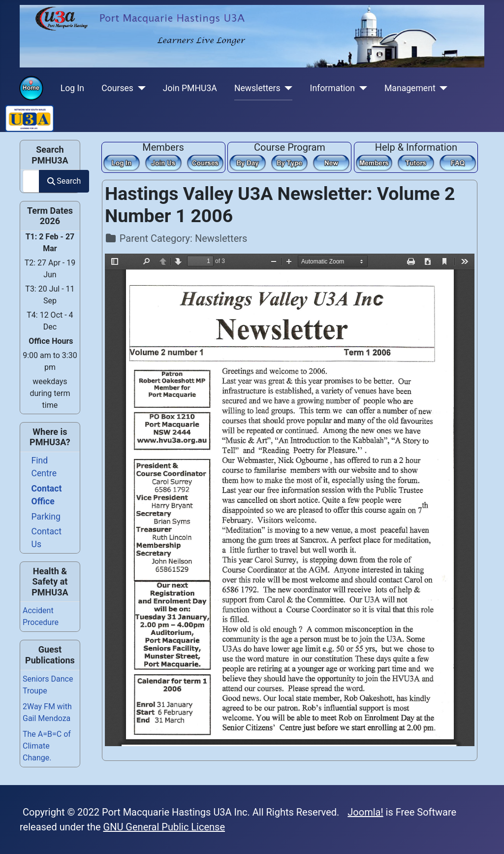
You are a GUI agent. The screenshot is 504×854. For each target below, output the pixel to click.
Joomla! (365, 812)
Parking (46, 517)
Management (410, 88)
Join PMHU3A (190, 88)
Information (332, 88)
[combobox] (31, 181)
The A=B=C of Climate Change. (47, 746)
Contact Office (47, 495)
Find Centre (44, 467)
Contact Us (47, 538)
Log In (72, 88)
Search (64, 181)
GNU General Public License (164, 827)
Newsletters (257, 88)
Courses (117, 88)
